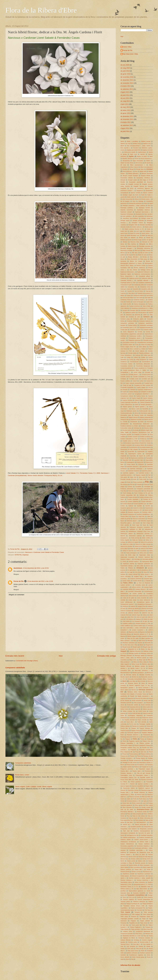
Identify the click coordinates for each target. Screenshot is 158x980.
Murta (143, 683)
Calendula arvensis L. (127, 281)
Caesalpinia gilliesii (144, 276)
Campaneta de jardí (126, 285)
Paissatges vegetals (145, 724)
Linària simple (132, 600)
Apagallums (140, 191)
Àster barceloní (148, 214)
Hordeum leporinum (144, 557)
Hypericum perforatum (144, 564)
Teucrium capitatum (129, 899)
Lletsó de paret (141, 617)
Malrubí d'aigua (131, 636)
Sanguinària (147, 827)
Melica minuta (135, 664)
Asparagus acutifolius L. (128, 208)
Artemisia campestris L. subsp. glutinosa (134, 206)
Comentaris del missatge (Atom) (27, 661)
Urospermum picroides (127, 934)
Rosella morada (146, 807)
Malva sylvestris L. (126, 641)
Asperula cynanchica (127, 210)
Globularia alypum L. (132, 521)
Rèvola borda (141, 795)
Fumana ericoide (132, 497)
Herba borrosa (135, 538)
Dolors (142, 422)
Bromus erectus (141, 266)
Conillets (143, 357)
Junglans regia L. (139, 576)
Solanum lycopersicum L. (139, 876)
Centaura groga (125, 319)
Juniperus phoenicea (136, 579)
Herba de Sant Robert (147, 549)
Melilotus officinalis (126, 666)
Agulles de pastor (142, 156)
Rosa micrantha (127, 807)
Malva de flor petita (133, 638)
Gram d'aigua (147, 523)
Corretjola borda (134, 379)
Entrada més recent (15, 656)
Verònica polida (132, 942)
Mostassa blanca (133, 683)
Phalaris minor (146, 741)
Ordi (129, 713)
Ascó (149, 206)
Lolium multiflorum (126, 626)
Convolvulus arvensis (127, 366)
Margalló (123, 649)
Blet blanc (135, 253)
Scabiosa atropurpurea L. (130, 837)
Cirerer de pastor (146, 345)
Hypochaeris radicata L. (127, 566)
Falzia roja (133, 477)
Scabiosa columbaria (145, 837)
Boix (134, 255)
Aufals (149, 229)
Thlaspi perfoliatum (147, 904)
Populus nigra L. (137, 771)
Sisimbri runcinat (136, 872)
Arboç (140, 197)
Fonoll (145, 484)
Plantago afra (147, 756)
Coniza (131, 360)
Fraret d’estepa (127, 493)
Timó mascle (125, 912)
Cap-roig (148, 291)
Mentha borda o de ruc (138, 668)
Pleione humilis (131, 765)
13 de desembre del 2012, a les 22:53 (36, 568)
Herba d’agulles (125, 540)
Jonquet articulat (133, 574)
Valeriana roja (149, 934)
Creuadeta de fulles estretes (142, 385)
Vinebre (123, 949)
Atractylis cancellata (145, 225)
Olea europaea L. (139, 703)
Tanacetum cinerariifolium (136, 895)
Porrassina (147, 771)
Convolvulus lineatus (127, 364)
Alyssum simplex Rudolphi (130, 176)
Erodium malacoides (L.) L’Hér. (129, 439)
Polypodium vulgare (144, 769)
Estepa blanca (131, 464)
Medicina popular (141, 658)
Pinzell (151, 752)
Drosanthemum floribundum (141, 424)
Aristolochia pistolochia (135, 203)
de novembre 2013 (127, 83)
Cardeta (128, 302)
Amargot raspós (132, 180)
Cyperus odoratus (148, 398)
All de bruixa (139, 163)
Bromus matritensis (139, 268)
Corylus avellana (125, 381)
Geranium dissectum (134, 512)
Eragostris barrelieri (126, 434)
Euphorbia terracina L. (127, 475)
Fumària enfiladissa (133, 502)
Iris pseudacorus (144, 570)
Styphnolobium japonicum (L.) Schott (140, 891)
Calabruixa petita (146, 278)
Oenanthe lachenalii (126, 703)
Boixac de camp (142, 255)
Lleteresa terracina (133, 613)
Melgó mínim (133, 660)
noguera (123, 698)
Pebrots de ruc (136, 737)
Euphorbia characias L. (133, 467)
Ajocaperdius (126, 161)
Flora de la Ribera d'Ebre (41, 10)
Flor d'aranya (124, 484)
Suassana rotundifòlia (139, 893)
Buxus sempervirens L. (128, 276)
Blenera (123, 253)
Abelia (122, 141)
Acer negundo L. (125, 148)
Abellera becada (146, 141)
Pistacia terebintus (146, 754)
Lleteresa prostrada (126, 611)
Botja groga (144, 259)
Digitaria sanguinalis (145, 417)
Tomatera (137, 912)
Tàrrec (124, 897)
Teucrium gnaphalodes (144, 899)
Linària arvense (132, 596)
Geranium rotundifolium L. (144, 514)
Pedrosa (145, 737)
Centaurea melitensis (145, 321)
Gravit (144, 525)
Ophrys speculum (148, 709)
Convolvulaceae (134, 362)
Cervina (148, 332)
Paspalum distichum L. (133, 735)
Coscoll (135, 381)
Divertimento (134, 422)
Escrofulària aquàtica (145, 447)
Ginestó (134, 517)
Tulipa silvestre (125, 929)
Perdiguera (150, 739)
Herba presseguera (132, 553)
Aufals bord (124, 231)
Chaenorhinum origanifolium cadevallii (131, 334)
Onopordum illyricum (135, 707)
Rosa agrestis (139, 805)
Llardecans (125, 606)
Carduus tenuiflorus (134, 306)
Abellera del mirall (126, 144)
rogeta (145, 801)
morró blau (132, 681)
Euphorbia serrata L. (144, 473)
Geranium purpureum (128, 514)
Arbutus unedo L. (146, 199)
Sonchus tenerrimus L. (143, 880)
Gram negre (136, 525)
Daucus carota (136, 409)
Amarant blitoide (146, 176)
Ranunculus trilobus (129, 788)
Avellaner (148, 231)
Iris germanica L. (132, 570)
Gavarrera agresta (126, 508)
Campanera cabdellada (15, 668)
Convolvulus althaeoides (143, 364)
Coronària (147, 372)
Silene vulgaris (147, 867)
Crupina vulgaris (141, 387)
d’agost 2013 (125, 92)
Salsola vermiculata (140, 825)
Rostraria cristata (142, 812)
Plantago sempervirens (135, 760)
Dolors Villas (127, 47)
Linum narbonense (145, 600)
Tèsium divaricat (148, 897)
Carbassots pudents (138, 295)
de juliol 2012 (125, 131)
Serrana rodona (135, 859)
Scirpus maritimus (144, 844)
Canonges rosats (125, 289)
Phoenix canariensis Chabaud (143, 745)
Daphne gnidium (127, 407)
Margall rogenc (137, 647)
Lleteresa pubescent (139, 611)
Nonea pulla (147, 701)
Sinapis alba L (139, 870)
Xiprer (127, 959)
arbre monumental (127, 199)
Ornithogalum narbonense (135, 716)
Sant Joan (126, 831)
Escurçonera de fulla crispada (129, 449)
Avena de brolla (135, 233)
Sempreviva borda (145, 852)
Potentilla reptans (145, 778)
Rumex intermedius (145, 818)
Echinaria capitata (146, 426)
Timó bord (139, 910)
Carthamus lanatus (130, 313)
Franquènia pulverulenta (143, 489)
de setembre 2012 (127, 125)
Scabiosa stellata (126, 840)
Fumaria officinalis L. (147, 502)
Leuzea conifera (137, 594)
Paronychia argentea (133, 733)
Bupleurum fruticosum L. (144, 272)
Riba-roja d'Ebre (146, 797)
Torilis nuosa (124, 917)
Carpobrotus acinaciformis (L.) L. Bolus (142, 308)
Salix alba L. (130, 822)
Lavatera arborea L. (141, 589)
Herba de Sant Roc (128, 551)
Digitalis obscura (133, 417)
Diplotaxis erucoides (136, 420)
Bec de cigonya (148, 240)
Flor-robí (132, 484)
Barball (148, 238)
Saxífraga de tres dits (133, 835)
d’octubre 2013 (126, 86)
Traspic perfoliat (145, 921)
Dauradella (145, 409)
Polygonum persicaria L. (128, 769)
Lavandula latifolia (128, 589)
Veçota (151, 936)
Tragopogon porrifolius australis (130, 919)
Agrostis (143, 154)
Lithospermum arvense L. (128, 604)
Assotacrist (139, 214)
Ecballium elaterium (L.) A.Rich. (129, 426)
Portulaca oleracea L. (127, 773)
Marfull (142, 645)
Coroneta (123, 375)
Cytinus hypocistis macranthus (129, 402)
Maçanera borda (133, 632)
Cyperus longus (136, 398)
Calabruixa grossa (134, 278)
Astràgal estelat (146, 218)
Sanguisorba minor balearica (129, 829)
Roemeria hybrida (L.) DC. (134, 801)
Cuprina (125, 392)
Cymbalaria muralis (146, 392)
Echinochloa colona (126, 428)
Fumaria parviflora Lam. (140, 504)
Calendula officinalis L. (143, 281)
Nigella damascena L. (144, 696)
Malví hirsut (142, 641)
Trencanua (124, 923)
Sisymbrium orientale (129, 874)
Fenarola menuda (126, 479)
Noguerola (130, 698)
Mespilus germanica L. (139, 673)
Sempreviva (133, 852)
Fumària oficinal (127, 504)
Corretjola (123, 379)
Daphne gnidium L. (140, 407)
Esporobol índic (127, 460)
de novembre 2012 (127, 119)
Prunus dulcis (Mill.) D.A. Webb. (130, 780)
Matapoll (124, 651)
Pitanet (139, 756)
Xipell (122, 959)
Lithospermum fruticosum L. (145, 604)
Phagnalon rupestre (134, 741)
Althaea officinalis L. (134, 174)
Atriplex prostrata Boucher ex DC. (134, 229)
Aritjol (146, 203)
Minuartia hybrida (131, 675)
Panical (149, 726)
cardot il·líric (149, 302)
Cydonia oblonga (133, 392)
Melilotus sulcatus (140, 666)
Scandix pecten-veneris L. (142, 840)
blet (129, 253)
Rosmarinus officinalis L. (127, 812)
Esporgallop (149, 458)
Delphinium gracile (131, 411)
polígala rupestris (127, 767)
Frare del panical (148, 491)
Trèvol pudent (135, 925)
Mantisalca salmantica (129, 643)
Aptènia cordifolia (148, 193)
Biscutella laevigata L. (127, 248)
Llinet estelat (126, 621)
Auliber (132, 231)
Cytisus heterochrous (126, 405)
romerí (144, 803)
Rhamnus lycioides (134, 797)
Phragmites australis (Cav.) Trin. (130, 748)
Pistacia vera (124, 756)
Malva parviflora (146, 638)
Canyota (129, 291)
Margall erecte (126, 647)
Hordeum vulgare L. (126, 559)
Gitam (149, 517)
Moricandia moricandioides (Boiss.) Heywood (140, 679)
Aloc (136, 171)
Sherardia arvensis (140, 863)
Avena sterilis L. (146, 233)
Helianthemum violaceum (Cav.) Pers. (139, 531)
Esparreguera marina (135, 454)
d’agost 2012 (125, 128)
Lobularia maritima (128, 624)
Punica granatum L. (137, 782)
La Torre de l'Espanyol (143, 583)
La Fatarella (147, 581)
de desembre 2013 (127, 80)
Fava (149, 477)
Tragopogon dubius (145, 917)
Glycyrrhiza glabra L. (127, 523)
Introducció (140, 568)
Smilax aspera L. (125, 876)
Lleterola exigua (136, 615)
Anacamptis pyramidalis (136, 182)
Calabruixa (124, 278)
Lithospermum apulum (143, 602)
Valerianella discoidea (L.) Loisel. (132, 936)
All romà (123, 165)
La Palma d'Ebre (127, 583)
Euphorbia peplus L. (147, 471)
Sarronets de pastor (144, 833)
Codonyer (138, 355)
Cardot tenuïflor (127, 304)
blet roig (129, 255)
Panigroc (134, 728)
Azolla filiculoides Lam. (133, 236)
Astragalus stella (133, 225)
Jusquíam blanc (148, 579)
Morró (125, 681)
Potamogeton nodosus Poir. (129, 778)
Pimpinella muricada (145, 750)
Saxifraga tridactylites (147, 835)
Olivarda (148, 703)
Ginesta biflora (125, 517)
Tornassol (134, 917)
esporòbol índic (139, 460)
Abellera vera (147, 144)
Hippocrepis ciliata (145, 555)
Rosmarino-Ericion (143, 809)
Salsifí (151, 822)
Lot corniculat (149, 626)
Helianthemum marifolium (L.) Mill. (131, 529)
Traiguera (133, 921)
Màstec (143, 649)
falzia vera (142, 477)
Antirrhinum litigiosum (144, 188)
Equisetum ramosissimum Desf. (141, 432)
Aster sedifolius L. (127, 216)
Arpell (151, 203)
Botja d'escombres (132, 259)
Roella (135, 799)
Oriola (122, 716)
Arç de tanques (125, 201)
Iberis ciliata (140, 566)
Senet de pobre (140, 855)
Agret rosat (134, 154)
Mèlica (135, 662)
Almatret (125, 169)
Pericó (124, 741)
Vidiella (148, 946)
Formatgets (147, 487)
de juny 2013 (125, 98)
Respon (16, 574)
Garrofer (148, 506)
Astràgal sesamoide (138, 221)
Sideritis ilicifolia (133, 865)
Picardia (144, 748)
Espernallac (133, 456)
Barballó (123, 240)
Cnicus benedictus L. (127, 355)
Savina (122, 835)
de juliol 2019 (125, 71)
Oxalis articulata (142, 722)
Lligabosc (138, 619)
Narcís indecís (125, 690)
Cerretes (140, 332)
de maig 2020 (125, 68)
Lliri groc (145, 621)
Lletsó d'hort (130, 617)
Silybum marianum (126, 870)
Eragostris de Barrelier (141, 434)
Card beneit (149, 295)
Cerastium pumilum (135, 330)
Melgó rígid (142, 660)
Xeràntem (123, 955)
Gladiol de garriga (125, 519)
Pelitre (135, 739)
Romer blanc (126, 803)
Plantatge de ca (148, 760)
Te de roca (131, 897)
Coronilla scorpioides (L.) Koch (142, 377)
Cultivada (132, 390)
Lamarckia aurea (140, 585)
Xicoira (149, 957)
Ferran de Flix (19, 581)
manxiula (140, 643)
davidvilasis (18, 568)
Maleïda (123, 636)
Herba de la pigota (133, 542)
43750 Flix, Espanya (22, 555)
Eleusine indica (127, 430)
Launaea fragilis (148, 587)
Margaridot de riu (133, 649)
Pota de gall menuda (143, 773)
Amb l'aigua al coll (145, 180)
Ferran (129, 482)
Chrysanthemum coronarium (145, 342)
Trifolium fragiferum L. (136, 927)
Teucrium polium (125, 902)
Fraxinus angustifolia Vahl (128, 495)
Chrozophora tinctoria (129, 342)
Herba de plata (134, 549)
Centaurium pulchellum (127, 323)
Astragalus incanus (137, 223)
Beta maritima (132, 244)
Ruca (128, 816)
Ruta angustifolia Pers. (127, 820)
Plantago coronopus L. (127, 758)
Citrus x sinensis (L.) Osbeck (137, 349)
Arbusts (137, 199)
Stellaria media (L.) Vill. (127, 889)
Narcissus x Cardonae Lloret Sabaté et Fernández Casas (45, 552)
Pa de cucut (133, 724)
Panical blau (124, 728)
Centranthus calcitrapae (146, 325)
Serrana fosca (125, 859)
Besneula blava (135, 242)
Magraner (142, 632)
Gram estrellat (125, 525)
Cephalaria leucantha (145, 328)
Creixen (141, 381)
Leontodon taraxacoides (135, 591)
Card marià (139, 298)
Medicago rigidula (140, 656)
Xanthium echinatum (132, 953)
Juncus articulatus (126, 576)
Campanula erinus (145, 287)
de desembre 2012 (127, 116)
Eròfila (151, 439)
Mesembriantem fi (125, 673)
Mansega (150, 641)
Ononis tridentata (146, 705)
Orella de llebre (136, 713)
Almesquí (149, 169)
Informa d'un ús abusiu (130, 965)
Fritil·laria (142, 495)
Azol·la (122, 236)
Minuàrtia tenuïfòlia (145, 675)
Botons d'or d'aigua (136, 261)
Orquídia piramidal (130, 720)
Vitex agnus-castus (133, 951)
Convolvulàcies (146, 362)
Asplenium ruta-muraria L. (143, 212)
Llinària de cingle (148, 619)
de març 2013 (125, 107)
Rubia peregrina (137, 814)
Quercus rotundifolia (138, 786)
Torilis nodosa (147, 914)
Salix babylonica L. (142, 822)
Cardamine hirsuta (126, 300)
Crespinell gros (148, 383)
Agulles (131, 156)
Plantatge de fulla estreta (130, 763)
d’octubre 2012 (126, 122)
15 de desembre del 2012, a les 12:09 (40, 581)
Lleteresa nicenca (146, 609)
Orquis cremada (142, 720)
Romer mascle (136, 803)
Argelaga (141, 201)
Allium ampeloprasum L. (138, 165)
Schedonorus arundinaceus (128, 842)
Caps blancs (132, 293)
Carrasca (125, 310)
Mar (122, 645)
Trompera (148, 927)
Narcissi (134, 690)
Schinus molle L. (145, 842)
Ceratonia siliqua (148, 330)
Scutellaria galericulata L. (137, 850)
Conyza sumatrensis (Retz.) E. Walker (135, 370)
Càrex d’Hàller (147, 306)
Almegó (132, 169)
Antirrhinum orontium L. (127, 191)
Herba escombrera (141, 551)
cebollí (145, 315)
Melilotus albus (146, 664)
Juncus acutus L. (145, 574)
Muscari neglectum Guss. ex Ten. (140, 685)
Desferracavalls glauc (126, 413)
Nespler (132, 696)
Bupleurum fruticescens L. (128, 272)
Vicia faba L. (137, 944)
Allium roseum (134, 167)
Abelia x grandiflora (133, 141)
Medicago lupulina (133, 653)
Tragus (144, 919)
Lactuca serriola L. (126, 585)
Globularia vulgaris (146, 521)
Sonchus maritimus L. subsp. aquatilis (140, 878)
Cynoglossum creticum (127, 396)
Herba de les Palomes (141, 546)
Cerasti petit (124, 330)
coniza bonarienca (141, 360)
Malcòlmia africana (126, 634)
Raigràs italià (149, 786)
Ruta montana (139, 820)
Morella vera (135, 677)
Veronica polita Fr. (145, 942)
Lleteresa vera (146, 613)
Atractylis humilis (125, 227)
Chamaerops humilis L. (136, 336)
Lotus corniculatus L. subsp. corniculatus (134, 628)
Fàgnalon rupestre (141, 475)
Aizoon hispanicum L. (147, 159)
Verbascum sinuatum (144, 938)
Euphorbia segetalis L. (129, 473)
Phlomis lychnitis (145, 743)
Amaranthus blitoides (127, 178)
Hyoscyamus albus (147, 562)
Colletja (129, 357)
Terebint (139, 897)
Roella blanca (143, 799)
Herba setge (132, 555)
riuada (122, 799)
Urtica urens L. (139, 934)
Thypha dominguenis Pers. (138, 908)
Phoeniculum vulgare (126, 745)
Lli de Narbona (130, 619)
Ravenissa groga (146, 790)
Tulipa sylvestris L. (136, 929)
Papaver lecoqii (125, 730)
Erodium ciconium (133, 437)
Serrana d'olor (132, 857)
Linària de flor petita (128, 598)
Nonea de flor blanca (141, 698)
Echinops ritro (138, 428)
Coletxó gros (147, 355)
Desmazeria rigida (146, 413)
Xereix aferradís (125, 957)
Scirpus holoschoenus (127, 844)
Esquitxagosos (130, 462)
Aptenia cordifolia (136, 193)
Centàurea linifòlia (132, 321)
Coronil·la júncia (146, 375)
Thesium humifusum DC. (133, 904)
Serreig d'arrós (146, 859)
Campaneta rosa (132, 287)
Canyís (123, 291)
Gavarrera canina (138, 508)
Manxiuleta (148, 643)
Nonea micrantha (137, 701)
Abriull (122, 146)
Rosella (137, 807)
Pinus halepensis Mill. (127, 752)
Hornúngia (137, 559)
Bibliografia (142, 244)
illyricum (148, 566)
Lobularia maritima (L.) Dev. (143, 624)
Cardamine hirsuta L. (139, 300)
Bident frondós (132, 246)
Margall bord (149, 645)
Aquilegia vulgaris (128, 195)
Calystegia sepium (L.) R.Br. (128, 283)
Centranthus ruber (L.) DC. (130, 328)
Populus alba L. (125, 771)
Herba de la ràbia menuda (143, 544)
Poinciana (150, 765)
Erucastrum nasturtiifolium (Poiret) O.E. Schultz (138, 443)
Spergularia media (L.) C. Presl (142, 884)
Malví (135, 641)
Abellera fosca (137, 144)
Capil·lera (123, 293)
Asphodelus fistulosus (143, 210)
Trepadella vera (133, 923)
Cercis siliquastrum (129, 332)
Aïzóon (137, 159)
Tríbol (144, 925)
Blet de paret (144, 253)
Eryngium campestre (126, 445)
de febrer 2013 (126, 110)
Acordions (136, 148)
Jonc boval (138, 572)
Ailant (151, 156)
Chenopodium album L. (135, 338)
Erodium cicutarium (145, 437)
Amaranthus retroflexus (143, 178)
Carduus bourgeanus (140, 304)
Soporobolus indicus (126, 882)
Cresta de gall (127, 385)
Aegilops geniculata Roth (133, 150)
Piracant (125, 754)
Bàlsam (141, 238)
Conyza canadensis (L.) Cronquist (143, 368)
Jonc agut (130, 572)
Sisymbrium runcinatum (144, 874)
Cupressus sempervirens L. (145, 390)
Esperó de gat (125, 458)
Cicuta (137, 345)
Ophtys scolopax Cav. (129, 711)
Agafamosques (142, 152)
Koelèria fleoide (137, 581)
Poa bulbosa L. (141, 765)
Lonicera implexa (138, 626)
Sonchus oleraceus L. (127, 880)
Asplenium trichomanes (127, 214)
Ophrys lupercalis (135, 709)
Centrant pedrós (132, 325)
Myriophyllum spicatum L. (128, 688)
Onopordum (124, 707)
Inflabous (130, 568)
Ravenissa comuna (133, 790)
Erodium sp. (143, 439)
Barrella (129, 240)
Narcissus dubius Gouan (135, 692)
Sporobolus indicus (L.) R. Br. (129, 887)
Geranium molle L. (147, 512)
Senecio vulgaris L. (126, 855)
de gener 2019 (126, 74)
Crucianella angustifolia (127, 387)
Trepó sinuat (144, 923)
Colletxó (136, 357)
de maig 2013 (125, 101)
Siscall (149, 870)
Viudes (143, 951)
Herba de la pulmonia (147, 542)
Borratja (145, 257)
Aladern (148, 161)
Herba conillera (146, 538)
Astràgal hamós (125, 221)
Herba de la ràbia (128, 544)
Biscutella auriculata (145, 246)
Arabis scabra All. (132, 197)
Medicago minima (146, 653)
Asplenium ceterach (126, 212)
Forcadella (138, 487)
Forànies (130, 487)
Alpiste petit (143, 171)
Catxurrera (129, 315)
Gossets (138, 523)
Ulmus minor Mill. (148, 929)
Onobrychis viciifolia (132, 705)
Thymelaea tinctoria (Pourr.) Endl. (134, 906)
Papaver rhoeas (136, 730)
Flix (147, 482)
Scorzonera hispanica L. (143, 846)
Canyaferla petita (146, 289)
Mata (149, 649)
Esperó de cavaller (145, 456)
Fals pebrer (124, 477)
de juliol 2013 (125, 95)
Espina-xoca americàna (137, 458)
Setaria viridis (142, 861)
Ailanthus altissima (127, 159)
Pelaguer (128, 739)
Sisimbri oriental (125, 872)
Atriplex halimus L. (137, 227)
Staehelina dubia (146, 887)
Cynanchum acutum (126, 394)
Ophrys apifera (147, 707)
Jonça (145, 572)
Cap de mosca (139, 291)
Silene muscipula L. (145, 865)
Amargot (123, 180)
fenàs (135, 479)
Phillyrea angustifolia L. (128, 743)
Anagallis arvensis (134, 184)
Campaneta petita (139, 285)
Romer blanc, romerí (22, 775)
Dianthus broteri (139, 415)
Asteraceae (149, 216)
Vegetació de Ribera (129, 938)
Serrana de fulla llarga (145, 857)
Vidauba (141, 946)
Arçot (134, 201)
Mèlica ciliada (143, 662)
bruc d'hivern (133, 270)
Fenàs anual (143, 479)
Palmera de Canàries (138, 726)
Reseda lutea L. (126, 792)
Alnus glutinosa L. (128, 171)
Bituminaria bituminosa (144, 248)
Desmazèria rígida (126, 415)
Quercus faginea (125, 786)
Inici (61, 656)
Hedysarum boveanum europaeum (140, 527)
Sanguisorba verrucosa (146, 829)
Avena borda (124, 233)
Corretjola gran (146, 379)
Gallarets (131, 506)
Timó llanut (148, 910)
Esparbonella (141, 452)
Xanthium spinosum (145, 953)
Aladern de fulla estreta (127, 163)
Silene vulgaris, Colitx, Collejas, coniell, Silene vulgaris (34, 787)
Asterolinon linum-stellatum (130, 218)
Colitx (122, 357)
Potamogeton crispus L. (143, 775)
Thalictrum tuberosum (139, 902)
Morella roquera (125, 677)
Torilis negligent (136, 914)
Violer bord (130, 949)
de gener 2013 (126, 113)
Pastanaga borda (125, 737)
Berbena (125, 242)
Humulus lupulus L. (134, 562)
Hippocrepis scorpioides (128, 557)
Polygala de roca (146, 767)
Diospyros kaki (125, 420)
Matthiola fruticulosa (135, 651)
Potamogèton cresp (126, 775)
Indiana (123, 568)
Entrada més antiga (106, 656)
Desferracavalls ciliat (145, 411)
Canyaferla (136, 289)
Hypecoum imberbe (129, 564)
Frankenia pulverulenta (127, 489)
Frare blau (123, 491)
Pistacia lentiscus (134, 754)
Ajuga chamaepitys (138, 161)
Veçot (145, 936)
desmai (137, 413)
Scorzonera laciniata (126, 848)
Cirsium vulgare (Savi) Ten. (128, 347)
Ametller (123, 182)
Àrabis (143, 195)
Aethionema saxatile (130, 152)
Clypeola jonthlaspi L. (145, 353)
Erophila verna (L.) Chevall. (131, 441)
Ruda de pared (133, 818)
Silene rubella (124, 867)
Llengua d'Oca (141, 606)
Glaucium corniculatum (139, 519)
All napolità (148, 163)
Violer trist (139, 949)
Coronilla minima (125, 377)
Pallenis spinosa (125, 726)
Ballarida (133, 238)
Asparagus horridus (144, 208)
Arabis (137, 195)
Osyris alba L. (131, 722)
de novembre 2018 (127, 77)
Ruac (129, 814)
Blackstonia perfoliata (126, 251)
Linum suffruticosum (127, 602)
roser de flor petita (127, 810)
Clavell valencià (140, 351)
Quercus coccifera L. (144, 784)
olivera (122, 705)
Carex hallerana (125, 308)
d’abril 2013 (125, 104)
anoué (132, 188)
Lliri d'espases (136, 621)
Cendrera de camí (134, 317)
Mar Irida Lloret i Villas (131, 54)
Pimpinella (133, 750)
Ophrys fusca (124, 709)
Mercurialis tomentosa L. (142, 671)
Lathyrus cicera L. (136, 587)
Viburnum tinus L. (126, 944)
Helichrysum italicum (127, 534)
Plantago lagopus (140, 758)
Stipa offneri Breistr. (142, 889)
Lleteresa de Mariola (133, 609)
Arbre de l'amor (148, 197)
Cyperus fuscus (141, 396)
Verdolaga (136, 940)
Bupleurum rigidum (126, 274)
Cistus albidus (143, 347)
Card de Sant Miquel (128, 298)
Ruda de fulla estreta (139, 816)
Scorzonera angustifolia (127, 846)
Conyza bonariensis (126, 368)
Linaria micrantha (141, 598)
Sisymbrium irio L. (148, 872)
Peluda (142, 739)
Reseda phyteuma (139, 792)
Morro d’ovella (141, 681)
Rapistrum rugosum (144, 788)
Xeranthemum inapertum (136, 955)
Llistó (151, 621)
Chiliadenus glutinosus (134, 340)
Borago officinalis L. (134, 257)
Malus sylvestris (143, 636)
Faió (149, 475)
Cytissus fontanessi (145, 402)
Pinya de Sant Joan (141, 752)
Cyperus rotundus (127, 400)
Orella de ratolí (147, 713)
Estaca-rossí (140, 462)
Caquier (129, 295)
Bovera (148, 261)
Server (122, 861)
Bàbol (144, 236)
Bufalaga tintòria (145, 270)
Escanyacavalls (133, 447)
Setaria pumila (131, 861)
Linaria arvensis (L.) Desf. (146, 596)
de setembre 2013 (127, 89)
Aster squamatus (139, 216)
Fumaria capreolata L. (134, 499)
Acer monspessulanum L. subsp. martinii (139, 146)
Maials (149, 632)
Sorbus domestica (140, 882)
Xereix (148, 955)
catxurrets (137, 315)
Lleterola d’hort (125, 615)
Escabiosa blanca (140, 445)
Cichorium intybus (128, 345)
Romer (151, 801)
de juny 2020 (125, 65)
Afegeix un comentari (16, 595)
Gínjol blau (141, 517)
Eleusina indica (148, 428)
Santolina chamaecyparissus (142, 831)
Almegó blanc (140, 169)
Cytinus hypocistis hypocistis (143, 400)
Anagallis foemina (139, 186)
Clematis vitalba (132, 353)
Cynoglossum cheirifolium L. (142, 394)
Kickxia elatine (126, 581)
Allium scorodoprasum (147, 167)
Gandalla (139, 506)
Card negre (148, 298)
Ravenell (123, 790)
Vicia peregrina (131, 946)
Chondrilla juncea (148, 340)
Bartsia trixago (138, 240)
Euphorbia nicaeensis (134, 471)
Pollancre (137, 767)
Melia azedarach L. (126, 662)
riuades (128, 799)
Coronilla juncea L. (134, 375)
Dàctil (137, 405)
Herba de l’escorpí (138, 540)
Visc (145, 949)
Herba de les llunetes (126, 546)
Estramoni (141, 464)
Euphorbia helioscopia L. (137, 469)
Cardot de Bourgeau (138, 302)
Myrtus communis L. (144, 688)
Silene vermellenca (135, 867)
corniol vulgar (137, 372)
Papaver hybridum (145, 728)
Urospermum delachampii (143, 931)
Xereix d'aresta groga (138, 957)
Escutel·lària (131, 452)
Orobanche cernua (134, 718)
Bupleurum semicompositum (142, 274)
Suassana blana (125, 893)
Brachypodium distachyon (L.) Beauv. (131, 263)
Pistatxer (132, 756)
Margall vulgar (147, 647)
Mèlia (149, 660)
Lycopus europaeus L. (138, 630)
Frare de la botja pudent (135, 491)
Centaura (146, 317)
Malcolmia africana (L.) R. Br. (142, 634)
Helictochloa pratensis (135, 536)
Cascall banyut (142, 313)
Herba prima (143, 553)
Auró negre (139, 231)
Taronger (150, 895)
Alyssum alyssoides (147, 174)
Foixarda (139, 484)
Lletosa (145, 615)
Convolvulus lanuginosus (143, 366)
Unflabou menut (128, 931)
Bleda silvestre (146, 251)
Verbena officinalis (126, 940)
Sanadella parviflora (136, 827)
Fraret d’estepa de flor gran (142, 493)
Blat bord (137, 251)
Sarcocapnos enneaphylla (128, 833)
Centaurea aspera (138, 319)
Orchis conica (142, 711)
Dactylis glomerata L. (147, 405)
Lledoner (133, 606)
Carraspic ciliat (134, 310)
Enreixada (136, 430)
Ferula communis (138, 482)
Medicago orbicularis (126, 656)
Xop (132, 959)
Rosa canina (149, 805)
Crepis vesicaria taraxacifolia (133, 383)
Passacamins (147, 735)
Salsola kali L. (127, 825)
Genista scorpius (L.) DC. (135, 510)
